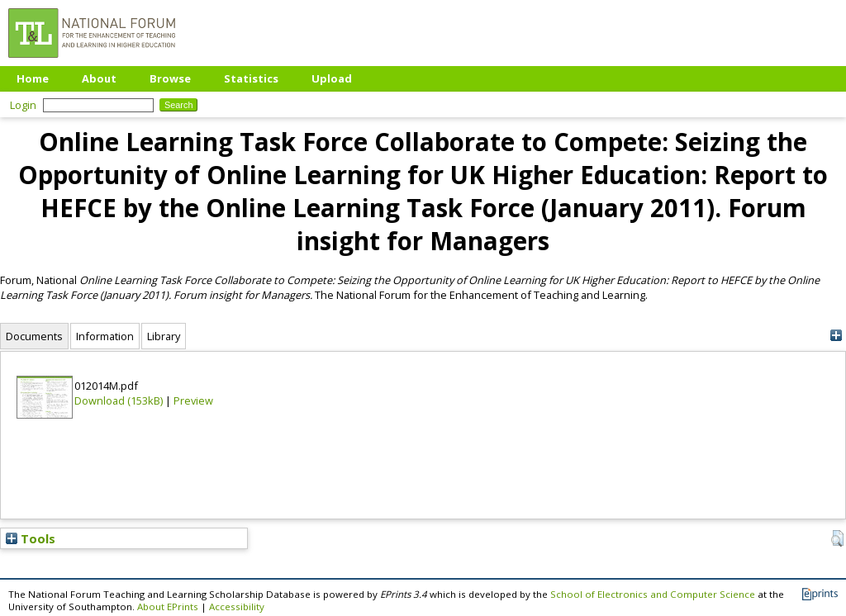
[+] (836, 336)
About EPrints (168, 607)
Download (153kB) (119, 400)
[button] (837, 538)
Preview (193, 400)
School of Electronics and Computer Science (653, 594)
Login (23, 105)
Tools (31, 538)
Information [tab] (105, 336)
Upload (332, 78)
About (99, 78)
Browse (170, 78)
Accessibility (237, 607)
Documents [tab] (34, 336)
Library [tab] (164, 336)
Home (33, 78)
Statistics (251, 78)
